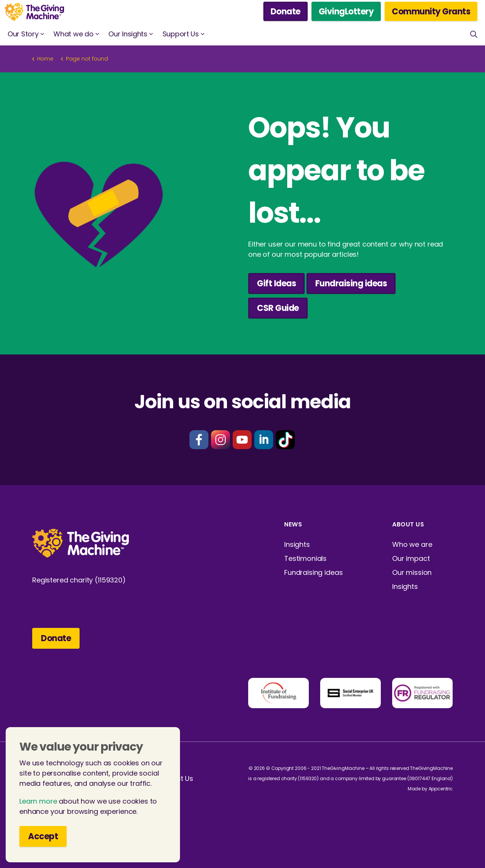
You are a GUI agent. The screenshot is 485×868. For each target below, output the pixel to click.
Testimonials (305, 558)
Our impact (411, 558)
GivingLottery (346, 12)
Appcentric (441, 789)
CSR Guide (278, 308)
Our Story (23, 34)
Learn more (38, 805)
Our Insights (128, 34)
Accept (43, 841)
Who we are (412, 544)
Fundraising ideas (351, 283)
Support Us (181, 34)
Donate (286, 12)
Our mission (412, 572)
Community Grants (431, 12)
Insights (297, 544)
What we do (73, 34)
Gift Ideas (276, 283)
